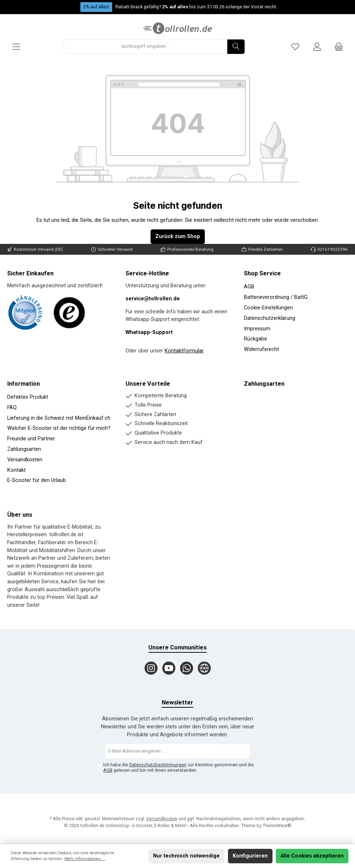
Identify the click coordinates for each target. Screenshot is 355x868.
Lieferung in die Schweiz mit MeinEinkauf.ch (59, 418)
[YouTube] (169, 668)
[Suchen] (236, 47)
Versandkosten (25, 460)
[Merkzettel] (295, 46)
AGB (249, 287)
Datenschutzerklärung (270, 318)
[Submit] (236, 751)
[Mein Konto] (317, 46)
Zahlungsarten (24, 449)
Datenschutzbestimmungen (158, 765)
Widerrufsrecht (261, 349)
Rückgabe (255, 339)
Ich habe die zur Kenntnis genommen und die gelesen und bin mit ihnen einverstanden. (178, 767)
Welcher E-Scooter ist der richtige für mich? (59, 428)
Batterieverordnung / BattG (276, 297)
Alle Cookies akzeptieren (312, 856)
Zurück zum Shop (178, 236)
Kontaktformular (184, 351)
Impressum (257, 329)
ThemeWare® (277, 825)
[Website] (204, 668)
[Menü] (16, 46)
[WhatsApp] (187, 668)
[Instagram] (151, 668)
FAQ (12, 408)
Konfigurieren (250, 856)
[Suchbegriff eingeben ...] (146, 47)
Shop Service (262, 273)
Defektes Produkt (28, 397)
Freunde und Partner (31, 439)
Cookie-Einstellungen (268, 308)
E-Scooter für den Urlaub (37, 480)
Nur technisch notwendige (186, 856)
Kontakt (16, 470)
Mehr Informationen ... (85, 859)
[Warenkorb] (339, 46)
